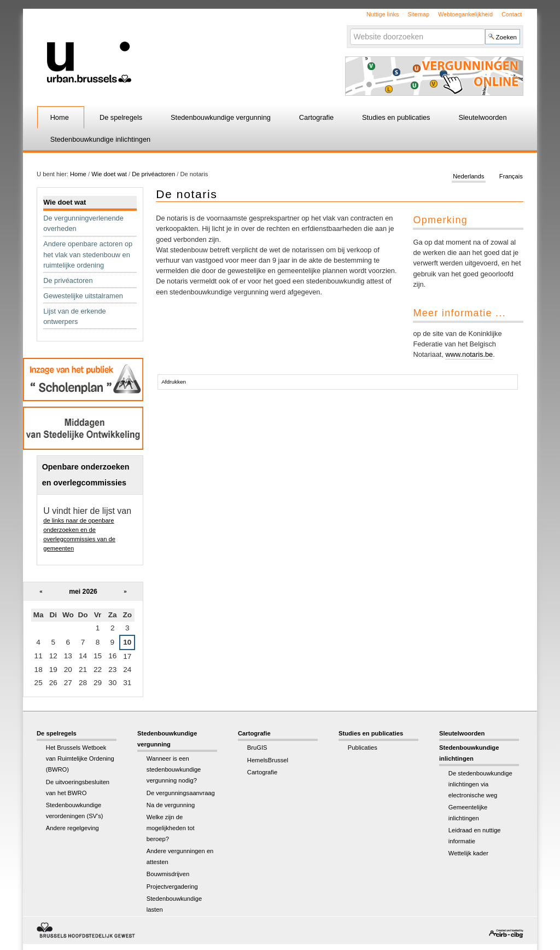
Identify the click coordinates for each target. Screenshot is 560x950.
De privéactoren (153, 174)
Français (511, 176)
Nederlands (468, 176)
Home (60, 117)
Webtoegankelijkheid (465, 14)
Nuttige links (383, 14)
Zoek (349, 28)
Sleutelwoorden (482, 117)
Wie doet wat (109, 174)
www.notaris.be (469, 354)
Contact (512, 14)
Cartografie (316, 117)
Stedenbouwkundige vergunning (221, 117)
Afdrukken (174, 382)
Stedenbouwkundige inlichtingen (101, 139)
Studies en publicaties (396, 117)
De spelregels (121, 117)
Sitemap (418, 14)
